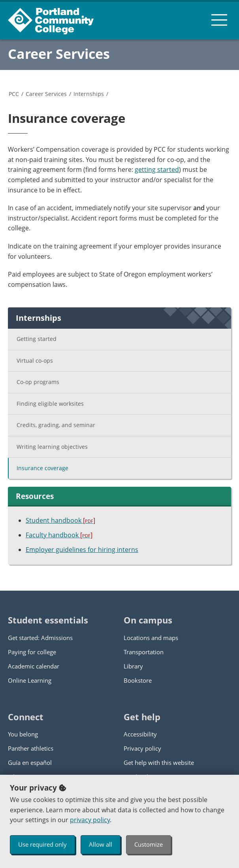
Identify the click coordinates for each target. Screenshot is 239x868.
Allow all (101, 844)
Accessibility (140, 734)
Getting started (37, 339)
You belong (23, 734)
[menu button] (219, 20)
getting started (157, 169)
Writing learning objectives (52, 447)
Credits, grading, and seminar (56, 425)
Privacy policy (142, 748)
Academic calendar (34, 666)
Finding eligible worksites (50, 404)
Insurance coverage (42, 468)
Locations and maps (151, 638)
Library (133, 666)
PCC (14, 94)
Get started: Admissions (40, 638)
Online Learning (30, 680)
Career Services (59, 54)
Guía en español (30, 763)
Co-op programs (38, 382)
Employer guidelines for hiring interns (82, 550)
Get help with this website (159, 763)
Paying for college (32, 652)
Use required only (42, 844)
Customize (149, 844)
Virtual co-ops (35, 361)
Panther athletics (31, 748)
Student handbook (60, 520)
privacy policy (90, 820)
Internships (89, 94)
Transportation (144, 652)
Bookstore (138, 680)
